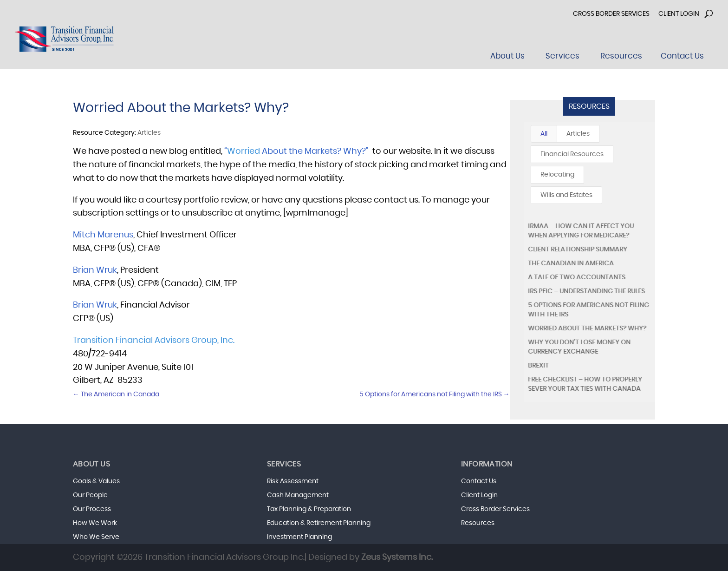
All (544, 134)
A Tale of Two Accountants (577, 277)
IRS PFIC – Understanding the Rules (586, 291)
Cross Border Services (611, 14)
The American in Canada (116, 394)
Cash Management (298, 495)
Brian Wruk (95, 270)
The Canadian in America (571, 263)
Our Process (92, 509)
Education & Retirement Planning (319, 523)
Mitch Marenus (103, 235)
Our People (90, 495)
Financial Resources (572, 154)
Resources (589, 106)
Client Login (679, 14)
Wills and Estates (566, 195)
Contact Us (479, 481)
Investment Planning (299, 537)
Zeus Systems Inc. (397, 558)
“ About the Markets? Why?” (296, 151)
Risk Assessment (293, 481)
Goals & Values (96, 481)
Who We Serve (96, 537)
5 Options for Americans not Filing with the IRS (435, 394)
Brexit (538, 366)
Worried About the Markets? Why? (587, 328)
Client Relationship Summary (578, 249)
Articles (578, 134)
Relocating (557, 175)
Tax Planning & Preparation (309, 509)
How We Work (95, 523)
